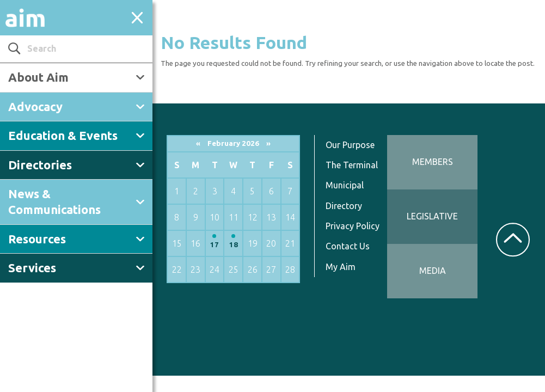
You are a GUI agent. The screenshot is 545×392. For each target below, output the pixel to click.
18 (234, 245)
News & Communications (54, 201)
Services (32, 268)
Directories (40, 165)
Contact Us (348, 246)
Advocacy (35, 106)
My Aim (341, 267)
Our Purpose (350, 145)
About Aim (38, 77)
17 (215, 245)
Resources (37, 239)
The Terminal (352, 165)
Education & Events (63, 135)
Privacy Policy (353, 226)
